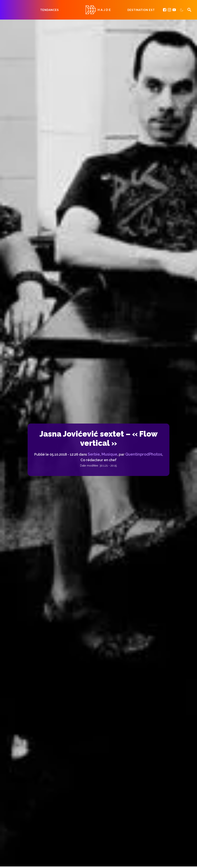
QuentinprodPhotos (144, 454)
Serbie (94, 454)
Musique (109, 454)
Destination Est (141, 10)
